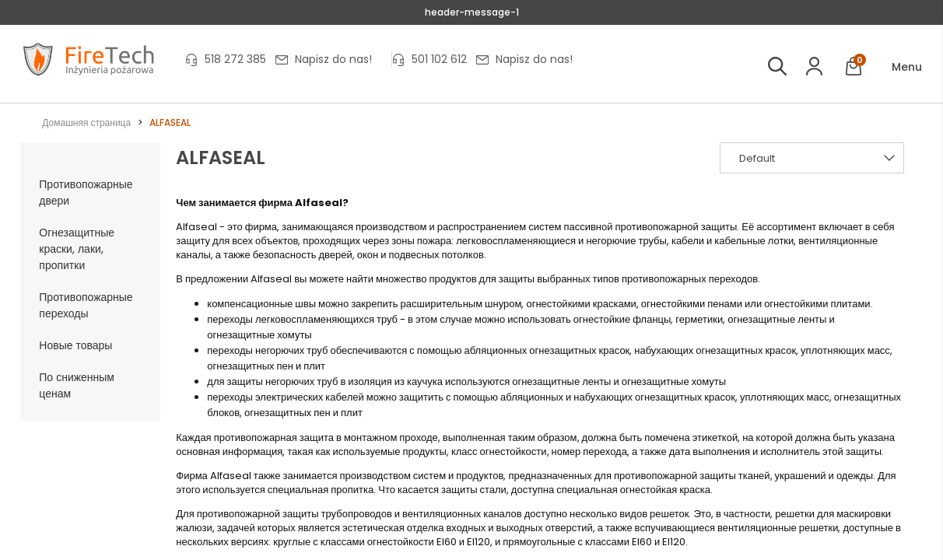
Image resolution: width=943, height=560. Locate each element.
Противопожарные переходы (86, 305)
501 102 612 (439, 59)
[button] (896, 67)
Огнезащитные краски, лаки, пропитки (77, 249)
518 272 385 (235, 59)
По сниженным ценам (77, 385)
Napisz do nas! (333, 59)
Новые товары (75, 345)
